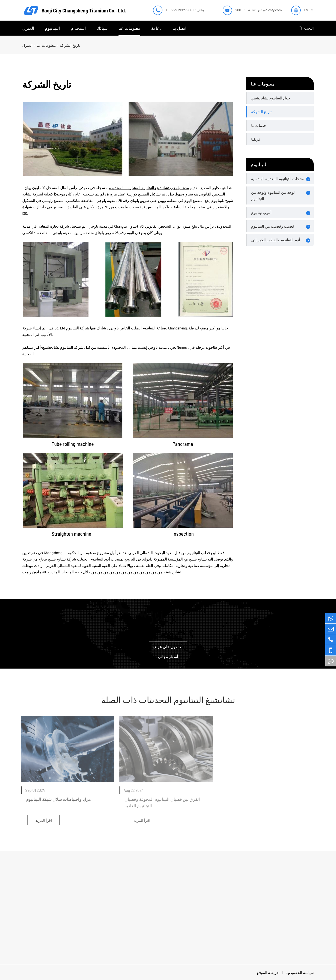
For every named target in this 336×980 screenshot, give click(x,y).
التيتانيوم (52, 28)
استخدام (78, 28)
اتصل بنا (179, 28)
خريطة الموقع (268, 972)
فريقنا (256, 139)
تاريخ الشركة (70, 45)
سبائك (102, 28)
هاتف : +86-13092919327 (185, 10)
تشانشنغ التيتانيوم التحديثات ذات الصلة (168, 700)
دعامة (156, 28)
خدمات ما (259, 125)
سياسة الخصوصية (300, 972)
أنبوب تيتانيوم (261, 212)
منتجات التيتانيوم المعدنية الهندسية (277, 179)
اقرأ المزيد (41, 820)
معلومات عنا (129, 28)
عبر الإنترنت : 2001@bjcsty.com (259, 10)
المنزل (28, 28)
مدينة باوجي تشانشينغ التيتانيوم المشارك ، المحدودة (149, 187)
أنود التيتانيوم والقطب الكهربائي (276, 240)
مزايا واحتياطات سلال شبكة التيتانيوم (55, 799)
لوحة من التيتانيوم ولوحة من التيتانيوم (273, 195)
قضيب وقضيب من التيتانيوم (273, 226)
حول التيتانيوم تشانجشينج (271, 98)
